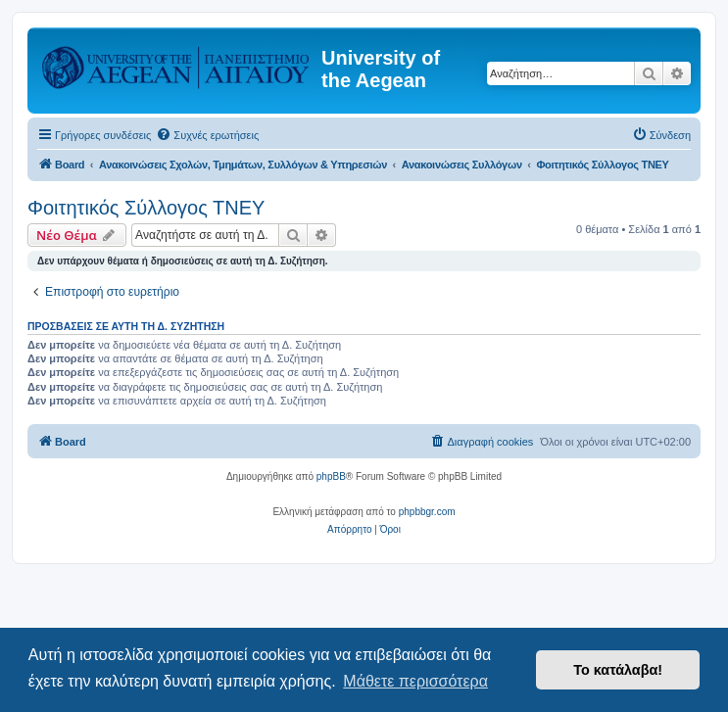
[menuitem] (207, 135)
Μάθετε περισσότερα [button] (415, 681)
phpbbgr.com (427, 512)
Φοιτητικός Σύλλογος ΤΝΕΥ (146, 208)
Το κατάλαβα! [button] (618, 670)
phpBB (331, 476)
